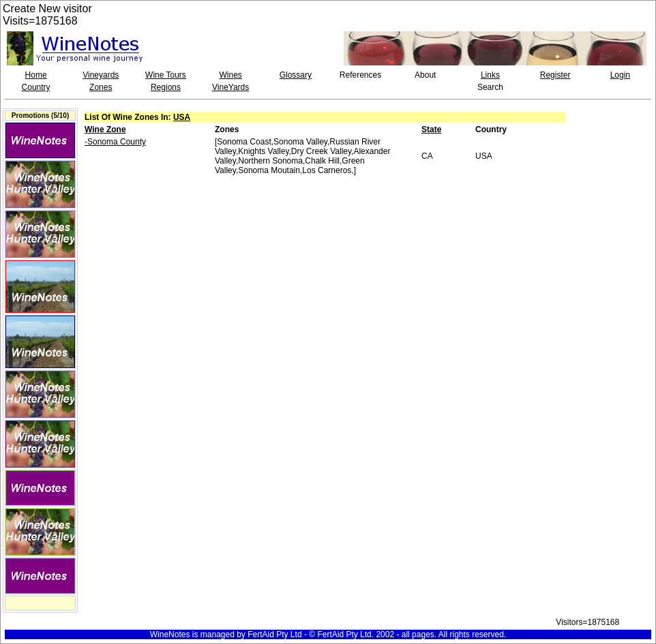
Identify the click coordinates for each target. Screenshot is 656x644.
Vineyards (101, 75)
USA (182, 117)
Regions (166, 87)
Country (36, 87)
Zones (101, 87)
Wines (230, 75)
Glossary (296, 75)
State (431, 129)
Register (555, 75)
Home (36, 75)
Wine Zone (105, 129)
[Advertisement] (612, 156)
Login (620, 75)
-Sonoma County (115, 142)
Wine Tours (166, 75)
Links (490, 75)
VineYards (230, 87)
